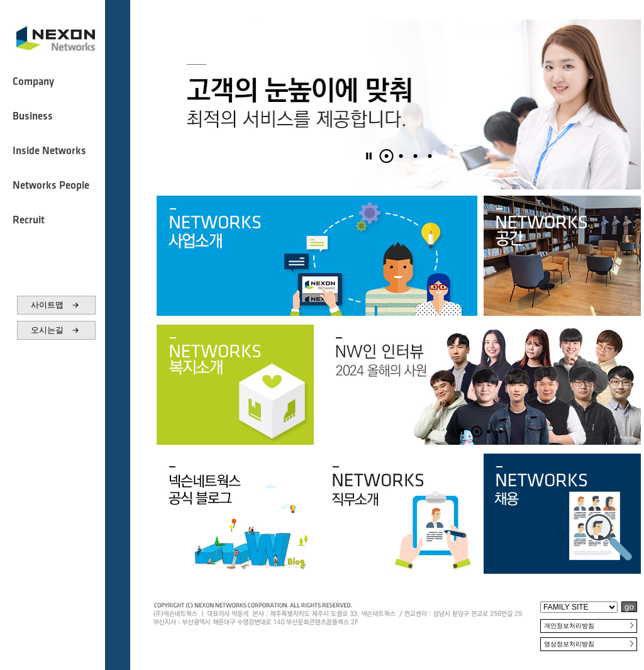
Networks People (51, 186)
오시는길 (56, 330)
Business (33, 116)
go (629, 607)
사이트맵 (56, 305)
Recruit (29, 220)
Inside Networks (49, 151)
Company (33, 82)
